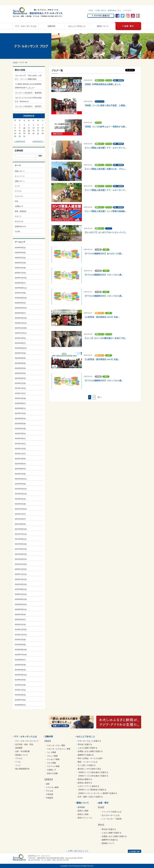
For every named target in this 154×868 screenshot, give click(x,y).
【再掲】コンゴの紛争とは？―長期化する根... (105, 127)
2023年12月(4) (20, 388)
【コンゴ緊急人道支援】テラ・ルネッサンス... (105, 148)
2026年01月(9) (20, 263)
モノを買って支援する (87, 765)
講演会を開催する (85, 779)
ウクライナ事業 (53, 766)
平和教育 (50, 798)
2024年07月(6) (20, 353)
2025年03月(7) (20, 313)
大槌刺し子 (19, 206)
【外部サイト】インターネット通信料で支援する (97, 793)
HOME (15, 62)
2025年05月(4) (20, 303)
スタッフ (18, 216)
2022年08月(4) (20, 469)
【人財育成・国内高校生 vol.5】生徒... (102, 317)
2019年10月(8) (20, 640)
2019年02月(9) (20, 680)
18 (29, 131)
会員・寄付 (103, 803)
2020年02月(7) (20, 619)
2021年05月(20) (21, 544)
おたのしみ (19, 221)
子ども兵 (50, 791)
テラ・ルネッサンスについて (27, 741)
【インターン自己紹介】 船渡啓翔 (28, 93)
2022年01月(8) (20, 504)
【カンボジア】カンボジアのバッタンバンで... (105, 232)
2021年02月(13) (21, 559)
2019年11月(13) (21, 635)
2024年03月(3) (20, 373)
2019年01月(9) (20, 685)
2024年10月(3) (20, 338)
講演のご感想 (83, 811)
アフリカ (18, 191)
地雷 (48, 784)
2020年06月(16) (21, 599)
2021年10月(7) (20, 519)
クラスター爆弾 (52, 787)
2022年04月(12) (21, 489)
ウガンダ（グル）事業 (56, 745)
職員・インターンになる (88, 762)
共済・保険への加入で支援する (90, 797)
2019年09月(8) (20, 645)
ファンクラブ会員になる (112, 812)
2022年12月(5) (20, 449)
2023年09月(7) (20, 403)
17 (24, 131)
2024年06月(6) (20, 358)
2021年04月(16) (21, 549)
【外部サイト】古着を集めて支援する (93, 772)
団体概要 (19, 748)
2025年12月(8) (20, 268)
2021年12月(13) (21, 509)
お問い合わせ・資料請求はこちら (109, 10)
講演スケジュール (85, 818)
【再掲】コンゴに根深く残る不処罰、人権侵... (105, 105)
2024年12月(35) (21, 328)
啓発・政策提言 (21, 211)
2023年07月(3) (20, 413)
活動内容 (51, 26)
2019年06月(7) (20, 660)
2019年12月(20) (21, 629)
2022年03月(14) (21, 494)
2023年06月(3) (20, 418)
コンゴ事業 (51, 752)
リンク (18, 765)
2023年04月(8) (20, 428)
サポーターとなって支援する (89, 741)
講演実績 (81, 807)
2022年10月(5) (20, 459)
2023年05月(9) (20, 423)
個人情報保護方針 (22, 769)
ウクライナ (19, 196)
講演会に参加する (85, 783)
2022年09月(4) (20, 464)
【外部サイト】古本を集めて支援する (93, 776)
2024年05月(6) (20, 363)
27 (38, 133)
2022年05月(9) (20, 484)
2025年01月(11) (21, 323)
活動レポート (20, 181)
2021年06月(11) (21, 539)
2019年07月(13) (21, 655)
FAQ (91, 10)
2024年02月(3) (20, 378)
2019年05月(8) (20, 665)
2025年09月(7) (20, 283)
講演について (103, 26)
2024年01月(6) (20, 383)
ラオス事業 (51, 763)
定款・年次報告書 (22, 751)
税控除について (22, 755)
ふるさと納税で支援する (88, 748)
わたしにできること (77, 26)
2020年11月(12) (21, 574)
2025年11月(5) (20, 273)
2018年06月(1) (20, 705)
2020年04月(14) (21, 609)
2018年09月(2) (20, 695)
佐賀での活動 (52, 773)
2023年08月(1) (20, 408)
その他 (17, 231)
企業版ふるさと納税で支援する (90, 751)
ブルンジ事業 (52, 756)
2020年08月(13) (21, 589)
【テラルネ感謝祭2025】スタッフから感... (103, 275)
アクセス (128, 10)
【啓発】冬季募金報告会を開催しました (102, 84)
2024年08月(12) (21, 348)
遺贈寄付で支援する (86, 755)
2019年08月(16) (21, 650)
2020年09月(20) (21, 584)
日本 (16, 201)
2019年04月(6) (20, 670)
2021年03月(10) (21, 554)
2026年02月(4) (20, 258)
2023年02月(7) (20, 438)
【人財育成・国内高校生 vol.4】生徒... (102, 359)
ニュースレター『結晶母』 (112, 819)
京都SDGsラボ (20, 226)
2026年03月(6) (20, 253)
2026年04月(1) (20, 248)
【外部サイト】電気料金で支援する (92, 790)
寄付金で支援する (85, 744)
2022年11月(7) (20, 454)
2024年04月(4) (20, 368)
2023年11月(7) (20, 393)
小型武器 (50, 794)
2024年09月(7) (20, 343)
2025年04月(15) (21, 308)
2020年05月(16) (21, 604)
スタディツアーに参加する (88, 786)
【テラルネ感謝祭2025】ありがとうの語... (103, 254)
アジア (17, 186)
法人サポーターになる (111, 815)
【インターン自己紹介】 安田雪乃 (28, 106)
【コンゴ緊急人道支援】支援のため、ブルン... (105, 169)
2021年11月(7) (20, 514)
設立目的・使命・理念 (24, 744)
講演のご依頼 (83, 814)
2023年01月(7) (20, 444)
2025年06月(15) (21, 298)
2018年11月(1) (20, 690)
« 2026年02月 (20, 141)
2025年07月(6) (20, 293)
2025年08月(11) (21, 288)
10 (24, 128)
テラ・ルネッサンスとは (26, 26)
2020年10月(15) (21, 579)
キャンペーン (20, 176)
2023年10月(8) (20, 398)
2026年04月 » (38, 141)
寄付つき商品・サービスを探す (90, 758)
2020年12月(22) (21, 569)
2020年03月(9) (20, 614)
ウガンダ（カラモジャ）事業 (59, 749)
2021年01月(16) (21, 564)
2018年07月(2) (20, 700)
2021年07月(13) (21, 534)
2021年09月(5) (20, 524)
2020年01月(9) (20, 624)
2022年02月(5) (20, 499)
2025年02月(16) (21, 318)
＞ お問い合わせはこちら (77, 851)
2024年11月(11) (21, 333)
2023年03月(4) (20, 433)
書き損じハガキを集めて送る (89, 769)
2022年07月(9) (20, 474)
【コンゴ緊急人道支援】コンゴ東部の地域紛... (105, 211)
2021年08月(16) (21, 529)
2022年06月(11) (21, 479)
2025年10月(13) (21, 278)
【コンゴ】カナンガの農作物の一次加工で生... (105, 338)
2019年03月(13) (21, 675)
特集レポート (20, 171)
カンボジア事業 (53, 759)
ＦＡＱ (18, 762)
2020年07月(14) (21, 594)
